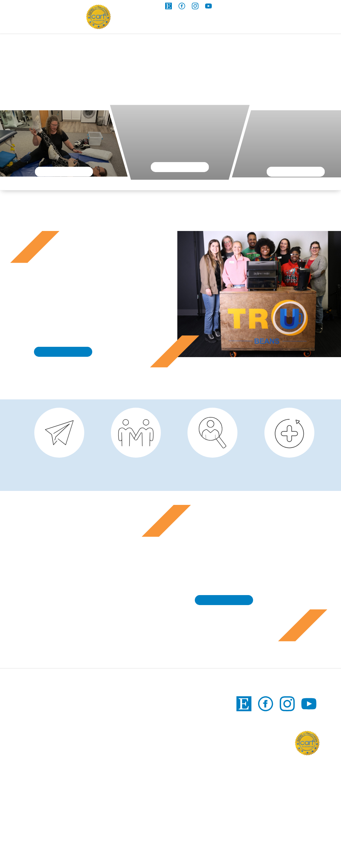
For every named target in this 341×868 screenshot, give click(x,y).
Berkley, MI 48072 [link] (120, 803)
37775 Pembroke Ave (125, 836)
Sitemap (239, 851)
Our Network (320, 7)
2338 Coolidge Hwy (123, 785)
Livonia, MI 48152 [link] (120, 845)
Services (137, 25)
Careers (264, 25)
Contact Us (278, 7)
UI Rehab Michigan (43, 18)
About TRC (311, 25)
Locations (179, 25)
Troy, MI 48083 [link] (183, 845)
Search (236, 7)
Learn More (64, 172)
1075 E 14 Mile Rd (186, 836)
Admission (222, 25)
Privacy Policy (276, 851)
